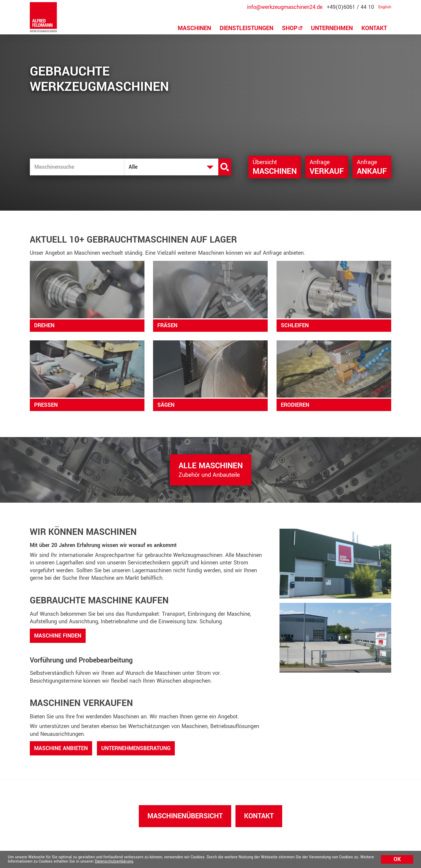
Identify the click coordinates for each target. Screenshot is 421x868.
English (385, 7)
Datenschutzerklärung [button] (114, 861)
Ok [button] (397, 859)
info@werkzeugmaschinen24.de (285, 7)
